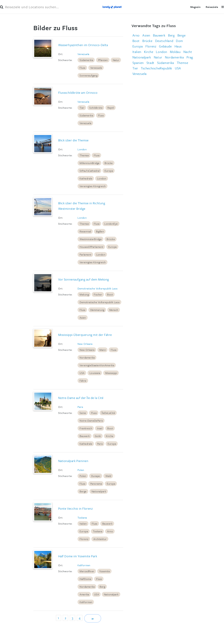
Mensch (114, 310)
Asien (83, 318)
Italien (83, 524)
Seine (83, 413)
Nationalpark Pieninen (73, 461)
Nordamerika (87, 357)
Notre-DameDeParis (91, 421)
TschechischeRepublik (156, 68)
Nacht (188, 52)
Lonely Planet (112, 7)
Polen (81, 470)
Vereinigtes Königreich (93, 186)
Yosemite (105, 571)
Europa (109, 171)
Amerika (84, 594)
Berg (102, 587)
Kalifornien (84, 565)
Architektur (100, 539)
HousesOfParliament (91, 247)
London (82, 149)
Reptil (111, 108)
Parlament (85, 254)
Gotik (98, 436)
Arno (110, 531)
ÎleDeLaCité (108, 413)
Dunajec (96, 476)
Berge (83, 491)
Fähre (83, 381)
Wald (108, 476)
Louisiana (95, 373)
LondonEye (111, 224)
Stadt (150, 63)
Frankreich (86, 428)
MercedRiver (87, 571)
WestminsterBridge (91, 239)
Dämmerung (97, 310)
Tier (82, 108)
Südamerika (86, 60)
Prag (190, 57)
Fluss (82, 68)
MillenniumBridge (90, 163)
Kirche (110, 436)
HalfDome (85, 579)
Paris (80, 407)
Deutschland (164, 41)
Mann (103, 350)
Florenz (84, 539)
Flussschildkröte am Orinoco (78, 93)
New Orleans (85, 344)
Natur (116, 60)
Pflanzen (103, 60)
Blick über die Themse (73, 140)
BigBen (100, 231)
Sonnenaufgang (88, 75)
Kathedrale (86, 178)
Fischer (98, 294)
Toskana (82, 518)
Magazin (195, 7)
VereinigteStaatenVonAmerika (97, 365)
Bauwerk (85, 436)
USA (82, 373)
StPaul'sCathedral (90, 171)
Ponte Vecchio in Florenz (75, 508)
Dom (180, 41)
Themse (84, 155)
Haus (178, 46)
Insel (100, 428)
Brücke (109, 163)
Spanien (138, 63)
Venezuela (83, 54)
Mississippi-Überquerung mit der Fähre (85, 335)
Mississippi (111, 373)
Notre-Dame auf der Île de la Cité (81, 398)
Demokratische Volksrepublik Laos (97, 288)
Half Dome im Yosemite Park (78, 556)
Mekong (84, 294)
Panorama (96, 484)
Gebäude (165, 46)
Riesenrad (85, 231)
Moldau (175, 52)
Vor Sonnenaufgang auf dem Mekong (84, 279)
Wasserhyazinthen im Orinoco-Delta (83, 45)
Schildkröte (96, 108)
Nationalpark (99, 491)
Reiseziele (211, 7)
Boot (110, 294)
